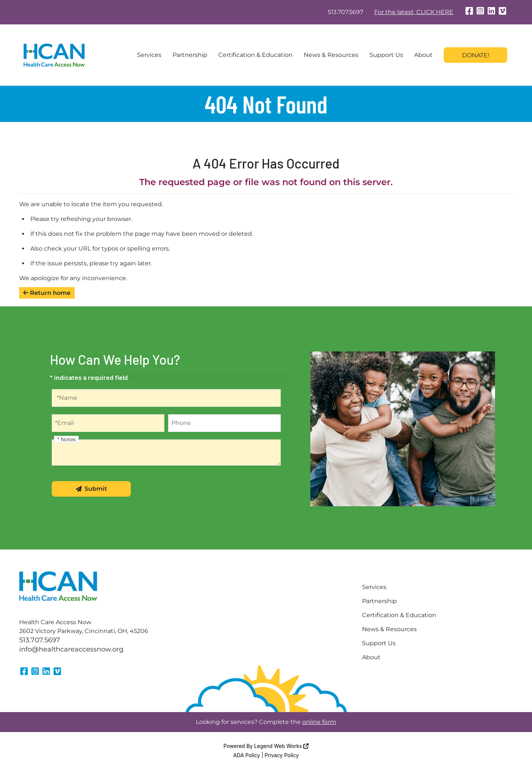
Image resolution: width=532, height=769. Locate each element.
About (423, 55)
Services (149, 55)
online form (319, 722)
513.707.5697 (345, 12)
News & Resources (331, 55)
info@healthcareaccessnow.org (71, 649)
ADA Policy (247, 755)
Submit (91, 489)
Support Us (386, 55)
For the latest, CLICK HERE (414, 12)
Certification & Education (255, 55)
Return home (47, 293)
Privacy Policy (282, 755)
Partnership (190, 55)
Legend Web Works (281, 746)
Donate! (476, 55)
